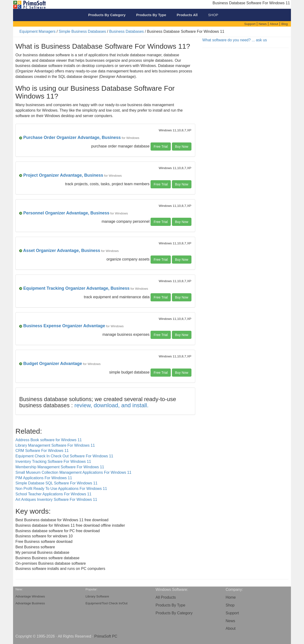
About (231, 628)
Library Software (97, 596)
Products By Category (174, 613)
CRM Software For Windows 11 (42, 451)
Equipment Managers (38, 31)
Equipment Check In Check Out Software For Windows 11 (64, 456)
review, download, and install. (111, 405)
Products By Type (170, 605)
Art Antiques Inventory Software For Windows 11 (56, 500)
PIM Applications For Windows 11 (44, 478)
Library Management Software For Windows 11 (55, 445)
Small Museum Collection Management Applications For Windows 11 (73, 472)
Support (232, 613)
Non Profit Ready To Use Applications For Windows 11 (61, 489)
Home (231, 597)
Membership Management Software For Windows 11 (60, 467)
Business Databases (127, 31)
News (230, 621)
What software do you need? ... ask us (235, 40)
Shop (230, 605)
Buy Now (182, 147)
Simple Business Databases (82, 31)
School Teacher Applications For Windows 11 (53, 494)
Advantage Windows (30, 596)
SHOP (213, 15)
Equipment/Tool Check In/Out (107, 603)
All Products (166, 597)
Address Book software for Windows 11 (49, 440)
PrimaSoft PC (106, 636)
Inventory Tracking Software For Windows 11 (53, 462)
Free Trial (161, 147)
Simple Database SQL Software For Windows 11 (56, 483)
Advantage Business (30, 603)
